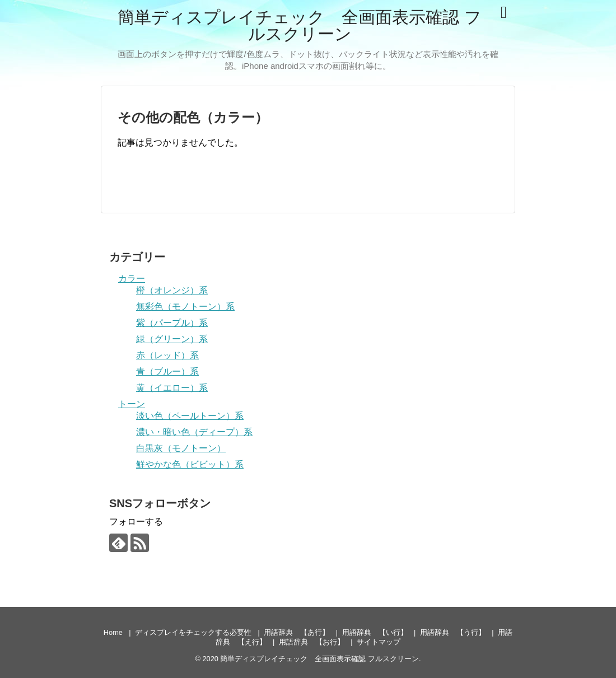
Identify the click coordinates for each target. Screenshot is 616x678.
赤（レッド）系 (167, 355)
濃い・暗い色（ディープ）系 (194, 432)
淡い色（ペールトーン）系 (190, 416)
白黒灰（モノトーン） (181, 448)
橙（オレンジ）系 (172, 290)
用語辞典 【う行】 (453, 632)
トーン (132, 404)
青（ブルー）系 (167, 371)
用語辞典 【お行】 (312, 642)
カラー (132, 279)
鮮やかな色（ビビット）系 (190, 464)
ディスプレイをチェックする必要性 (193, 632)
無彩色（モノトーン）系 (185, 307)
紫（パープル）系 (172, 323)
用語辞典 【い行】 (375, 632)
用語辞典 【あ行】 (297, 632)
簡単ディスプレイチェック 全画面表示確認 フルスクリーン (299, 25)
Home (113, 632)
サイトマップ (379, 642)
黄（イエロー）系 (172, 388)
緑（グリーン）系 (172, 339)
